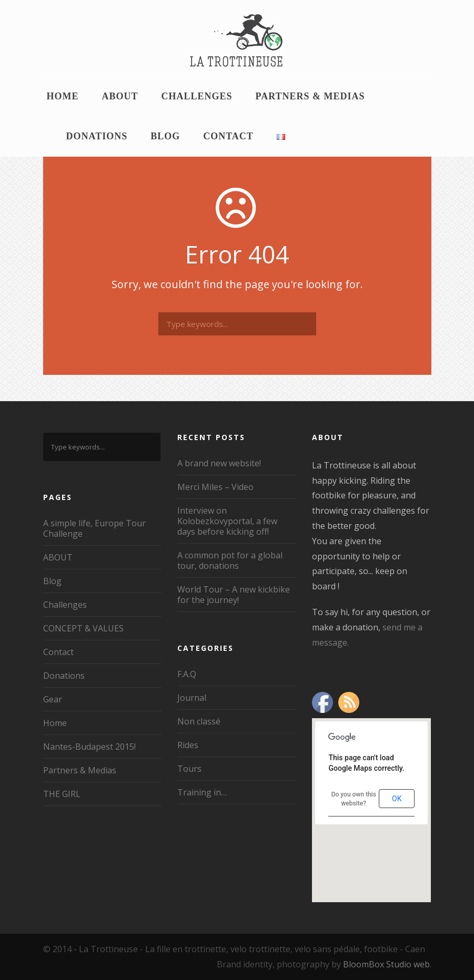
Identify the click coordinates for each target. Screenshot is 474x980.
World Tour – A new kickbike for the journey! (234, 595)
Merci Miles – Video (215, 487)
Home (63, 96)
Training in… (202, 792)
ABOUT (120, 96)
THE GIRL (62, 794)
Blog (165, 136)
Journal (192, 698)
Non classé (199, 721)
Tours (189, 769)
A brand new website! (219, 463)
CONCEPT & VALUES (83, 628)
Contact (228, 136)
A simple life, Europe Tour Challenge (94, 528)
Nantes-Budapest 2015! (89, 747)
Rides (188, 745)
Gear (53, 699)
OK (397, 799)
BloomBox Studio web (386, 964)
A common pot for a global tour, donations (230, 560)
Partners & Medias (310, 96)
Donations (97, 136)
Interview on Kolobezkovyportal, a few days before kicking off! (227, 521)
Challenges (197, 96)
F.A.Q (187, 674)
